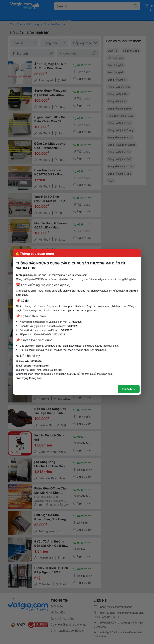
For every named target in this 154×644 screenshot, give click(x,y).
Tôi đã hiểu (129, 389)
